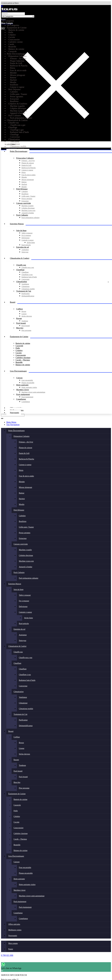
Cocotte (19, 353)
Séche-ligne (31, 242)
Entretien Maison (17, 224)
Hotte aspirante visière (29, 387)
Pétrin (24, 172)
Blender (24, 177)
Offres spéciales (14, 924)
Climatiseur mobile (28, 289)
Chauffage (20, 270)
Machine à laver (23, 390)
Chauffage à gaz (27, 275)
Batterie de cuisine (23, 343)
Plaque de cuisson (28, 163)
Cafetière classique (23, 358)
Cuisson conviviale (24, 203)
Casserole (19, 346)
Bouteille (19, 362)
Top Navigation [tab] (13, 425)
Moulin (24, 187)
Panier (11, 949)
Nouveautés (14, 413)
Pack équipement (23, 394)
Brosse (24, 311)
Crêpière (19, 351)
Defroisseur (26, 238)
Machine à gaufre (28, 206)
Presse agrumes (27, 199)
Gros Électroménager (18, 371)
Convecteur (25, 279)
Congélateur (21, 399)
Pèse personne (26, 330)
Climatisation (22, 282)
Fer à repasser (26, 235)
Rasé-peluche (26, 245)
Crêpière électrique (28, 208)
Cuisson (19, 378)
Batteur (24, 182)
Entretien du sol (22, 247)
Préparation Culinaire (25, 158)
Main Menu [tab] (11, 422)
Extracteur (25, 201)
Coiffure (20, 309)
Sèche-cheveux (27, 316)
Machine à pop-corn (28, 210)
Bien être (20, 328)
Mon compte (13, 943)
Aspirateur (25, 250)
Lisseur (24, 314)
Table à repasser (27, 233)
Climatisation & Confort (20, 258)
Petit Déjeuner (22, 189)
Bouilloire (25, 194)
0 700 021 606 (7, 955)
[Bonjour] (56, 18)
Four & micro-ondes (28, 175)
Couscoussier (21, 355)
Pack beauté (21, 323)
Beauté (13, 302)
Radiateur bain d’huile (29, 277)
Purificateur (26, 294)
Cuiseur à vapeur (27, 170)
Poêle (18, 348)
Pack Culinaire (22, 215)
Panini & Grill (26, 165)
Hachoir (24, 184)
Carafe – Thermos (23, 360)
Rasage (19, 318)
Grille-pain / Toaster (28, 196)
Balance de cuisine (23, 365)
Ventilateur (25, 284)
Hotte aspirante (22, 385)
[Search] (2, 418)
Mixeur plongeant (28, 180)
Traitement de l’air (24, 291)
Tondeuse (25, 321)
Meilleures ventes (15, 930)
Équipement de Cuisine (19, 337)
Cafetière (25, 191)
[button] (2, 6)
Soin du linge (21, 231)
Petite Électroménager (19, 151)
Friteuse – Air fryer (28, 161)
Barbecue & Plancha (29, 168)
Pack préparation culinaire (30, 218)
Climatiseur (26, 286)
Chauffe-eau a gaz (28, 267)
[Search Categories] (18, 16)
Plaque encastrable (28, 383)
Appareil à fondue (28, 213)
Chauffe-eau (21, 265)
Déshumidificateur (28, 296)
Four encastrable (27, 380)
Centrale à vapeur (28, 240)
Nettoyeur (25, 252)
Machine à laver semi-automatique (33, 392)
